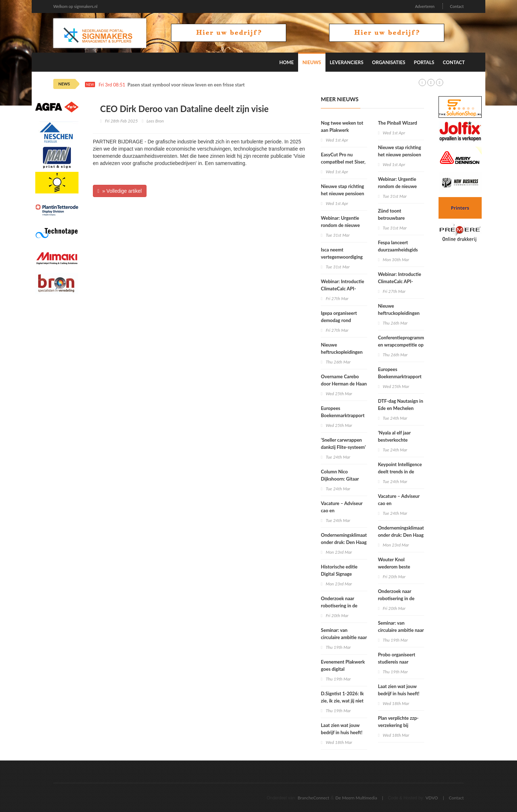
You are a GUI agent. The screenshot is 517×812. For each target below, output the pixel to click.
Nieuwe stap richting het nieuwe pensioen (342, 190)
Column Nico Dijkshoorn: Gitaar (340, 475)
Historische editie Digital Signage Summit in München (342, 574)
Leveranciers (347, 62)
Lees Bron (155, 121)
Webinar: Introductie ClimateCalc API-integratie (342, 289)
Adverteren (425, 6)
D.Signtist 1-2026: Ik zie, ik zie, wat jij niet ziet (342, 701)
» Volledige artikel (120, 191)
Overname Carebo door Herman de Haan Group (344, 384)
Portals (424, 62)
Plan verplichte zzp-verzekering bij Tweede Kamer (398, 725)
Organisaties (388, 62)
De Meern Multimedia (356, 798)
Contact (457, 6)
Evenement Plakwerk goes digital (343, 665)
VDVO (432, 798)
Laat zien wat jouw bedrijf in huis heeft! (341, 729)
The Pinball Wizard (398, 123)
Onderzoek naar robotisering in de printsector (339, 606)
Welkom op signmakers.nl (75, 6)
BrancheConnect (314, 798)
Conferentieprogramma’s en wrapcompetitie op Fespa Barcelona (404, 345)
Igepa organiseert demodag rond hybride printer (339, 320)
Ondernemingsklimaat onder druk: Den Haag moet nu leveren (344, 542)
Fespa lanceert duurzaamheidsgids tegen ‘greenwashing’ (400, 250)
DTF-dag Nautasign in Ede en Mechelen (401, 405)
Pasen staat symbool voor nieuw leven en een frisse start (186, 85)
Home (287, 62)
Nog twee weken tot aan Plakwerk (342, 126)
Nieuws (312, 62)
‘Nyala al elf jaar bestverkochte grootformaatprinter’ (399, 440)
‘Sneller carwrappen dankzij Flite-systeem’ (343, 443)
